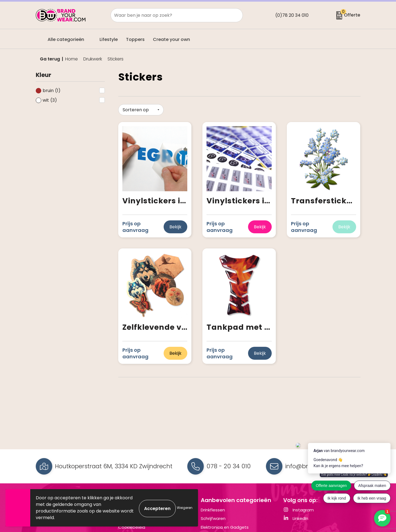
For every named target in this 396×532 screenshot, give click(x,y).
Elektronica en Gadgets (225, 527)
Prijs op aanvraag (135, 226)
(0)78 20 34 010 (292, 15)
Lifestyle (109, 39)
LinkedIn (296, 518)
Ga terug (50, 59)
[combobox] (170, 15)
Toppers (135, 39)
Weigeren (185, 508)
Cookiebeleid (132, 527)
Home (71, 59)
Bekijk (175, 226)
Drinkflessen (213, 510)
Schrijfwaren (213, 518)
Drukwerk (93, 59)
